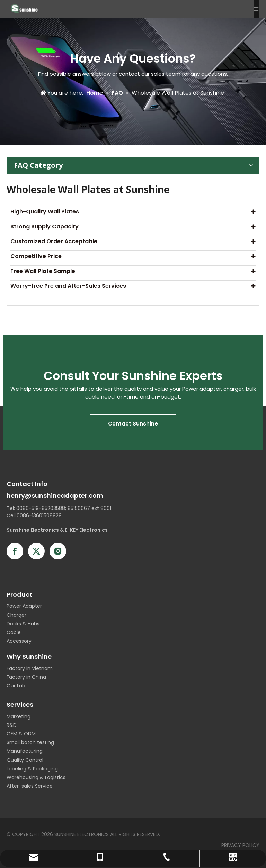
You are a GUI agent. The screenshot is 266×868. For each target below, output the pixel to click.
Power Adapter (24, 606)
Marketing (19, 716)
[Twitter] (36, 551)
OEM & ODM (21, 734)
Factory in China (26, 677)
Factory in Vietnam (30, 668)
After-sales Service (30, 786)
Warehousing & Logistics (36, 777)
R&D (12, 725)
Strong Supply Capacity (45, 226)
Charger (16, 615)
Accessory (19, 641)
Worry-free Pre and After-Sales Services (68, 286)
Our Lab (16, 686)
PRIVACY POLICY (240, 845)
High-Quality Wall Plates (45, 212)
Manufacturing (25, 751)
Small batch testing (30, 742)
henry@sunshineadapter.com (55, 496)
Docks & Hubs (23, 624)
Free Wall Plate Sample (43, 271)
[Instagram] (58, 551)
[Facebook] (15, 551)
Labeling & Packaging (32, 769)
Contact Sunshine (133, 424)
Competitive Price (36, 256)
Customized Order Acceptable (54, 241)
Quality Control (25, 760)
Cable (14, 632)
